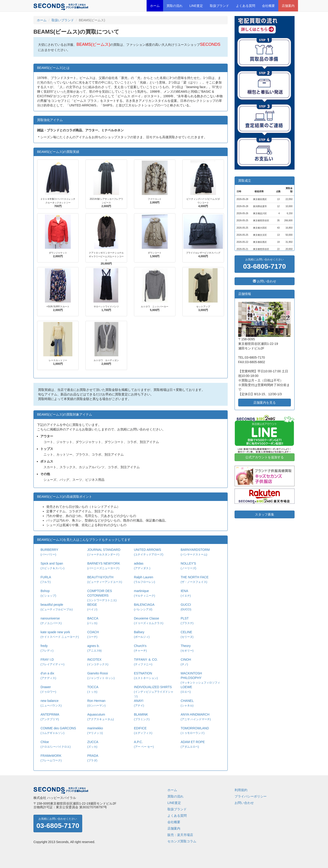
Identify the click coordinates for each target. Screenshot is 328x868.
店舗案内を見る (265, 403)
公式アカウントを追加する (265, 457)
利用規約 (241, 790)
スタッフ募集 (265, 514)
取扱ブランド (219, 6)
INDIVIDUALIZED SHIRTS (154, 692)
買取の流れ (175, 6)
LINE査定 (196, 6)
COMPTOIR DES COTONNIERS (102, 595)
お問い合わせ (265, 281)
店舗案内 (288, 6)
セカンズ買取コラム (182, 841)
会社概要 (268, 6)
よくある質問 (246, 6)
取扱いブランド (63, 20)
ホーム (155, 6)
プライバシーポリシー (251, 796)
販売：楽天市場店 (180, 835)
